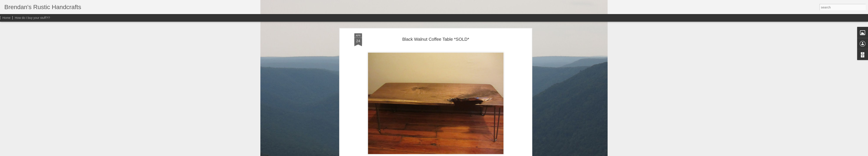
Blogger (456, 154)
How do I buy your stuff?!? (32, 18)
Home (6, 18)
